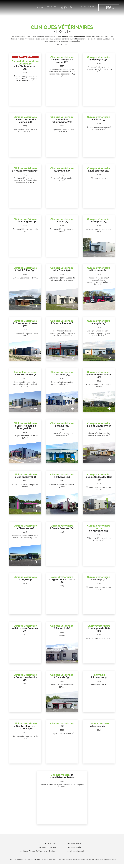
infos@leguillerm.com (39, 849)
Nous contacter (109, 8)
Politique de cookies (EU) (95, 864)
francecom (61, 864)
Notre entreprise (83, 845)
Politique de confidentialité (75, 864)
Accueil (39, 8)
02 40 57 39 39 (42, 845)
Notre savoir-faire (83, 849)
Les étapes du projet (68, 8)
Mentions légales (110, 864)
